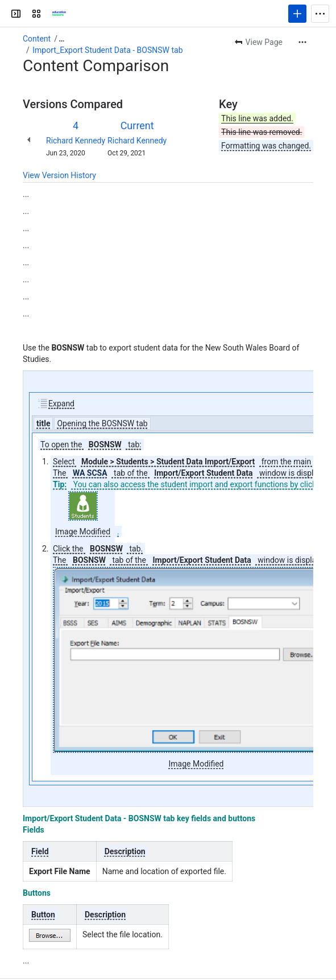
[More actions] (302, 42)
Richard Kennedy (76, 141)
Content (37, 39)
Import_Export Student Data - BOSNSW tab (107, 50)
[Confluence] (59, 14)
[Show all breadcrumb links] (61, 39)
